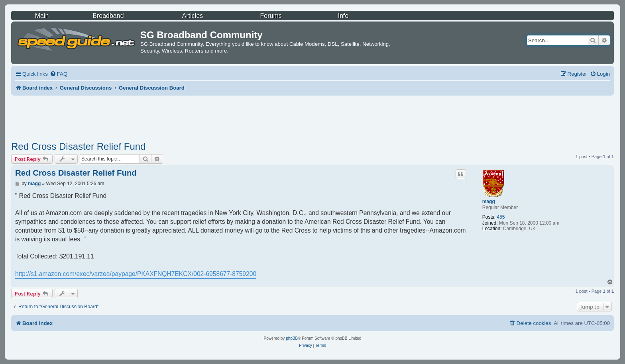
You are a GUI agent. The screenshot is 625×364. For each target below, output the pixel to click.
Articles (193, 16)
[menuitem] (59, 74)
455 (501, 217)
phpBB (292, 338)
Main (42, 16)
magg (489, 202)
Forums (271, 16)
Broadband (108, 16)
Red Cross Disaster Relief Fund (78, 146)
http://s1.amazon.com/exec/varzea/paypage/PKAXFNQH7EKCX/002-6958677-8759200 (136, 274)
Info (343, 16)
